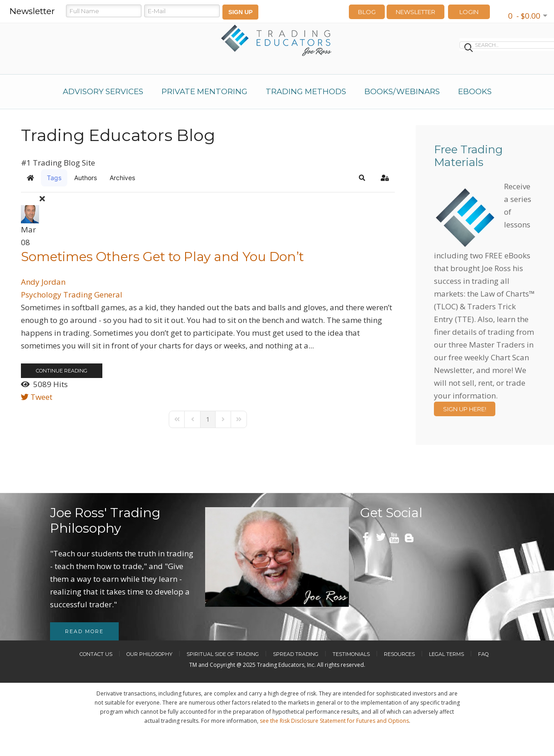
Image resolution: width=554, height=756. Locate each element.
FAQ (483, 654)
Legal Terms (446, 654)
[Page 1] (208, 419)
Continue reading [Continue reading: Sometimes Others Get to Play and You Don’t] (62, 371)
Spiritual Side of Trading (223, 654)
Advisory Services (103, 91)
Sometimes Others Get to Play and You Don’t (162, 257)
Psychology (41, 295)
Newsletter (415, 12)
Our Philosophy (149, 654)
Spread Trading (296, 654)
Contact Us (96, 654)
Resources (399, 654)
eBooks (475, 91)
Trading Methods (306, 91)
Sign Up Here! (465, 409)
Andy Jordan (43, 282)
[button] (362, 178)
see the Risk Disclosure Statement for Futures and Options (334, 721)
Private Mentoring (204, 91)
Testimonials (351, 654)
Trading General (93, 295)
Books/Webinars (402, 91)
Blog (367, 12)
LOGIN (469, 12)
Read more (84, 631)
